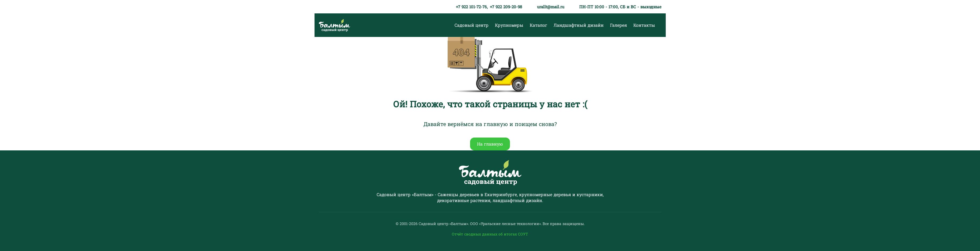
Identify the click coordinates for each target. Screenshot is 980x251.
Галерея (618, 25)
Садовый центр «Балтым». (444, 224)
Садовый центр (472, 25)
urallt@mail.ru (551, 7)
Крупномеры (509, 25)
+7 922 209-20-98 (506, 7)
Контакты (644, 25)
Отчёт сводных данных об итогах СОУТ (490, 234)
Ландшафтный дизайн (579, 25)
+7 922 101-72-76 (471, 7)
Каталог (538, 25)
